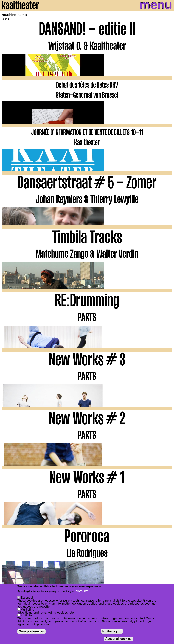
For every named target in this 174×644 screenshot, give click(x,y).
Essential (27, 598)
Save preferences (31, 632)
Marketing (28, 610)
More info (82, 592)
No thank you (112, 632)
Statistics (27, 616)
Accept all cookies (119, 639)
